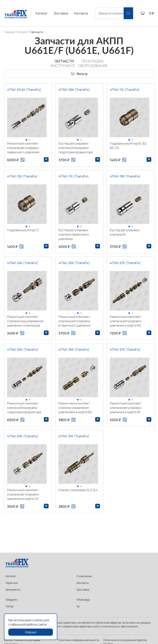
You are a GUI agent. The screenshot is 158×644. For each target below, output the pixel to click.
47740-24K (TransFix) (23, 263)
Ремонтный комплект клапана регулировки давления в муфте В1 (126, 408)
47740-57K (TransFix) (125, 349)
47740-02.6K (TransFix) (24, 90)
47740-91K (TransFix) (74, 436)
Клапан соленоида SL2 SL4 (78, 490)
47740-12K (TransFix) (22, 176)
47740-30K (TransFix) (23, 349)
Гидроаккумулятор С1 (23, 230)
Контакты (81, 13)
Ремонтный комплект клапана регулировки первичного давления (23, 148)
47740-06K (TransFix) (74, 90)
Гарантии (12, 583)
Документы (13, 590)
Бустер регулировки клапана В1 (125, 232)
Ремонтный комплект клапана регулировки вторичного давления (75, 321)
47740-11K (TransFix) (125, 90)
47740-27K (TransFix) (125, 263)
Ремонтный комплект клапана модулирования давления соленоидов (25, 321)
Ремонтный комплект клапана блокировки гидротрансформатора (24, 408)
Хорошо (31, 632)
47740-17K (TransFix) (74, 176)
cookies (38, 620)
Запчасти (37, 32)
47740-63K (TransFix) (23, 436)
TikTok (9, 606)
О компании (84, 576)
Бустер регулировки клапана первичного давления (74, 234)
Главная (9, 32)
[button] (26, 140)
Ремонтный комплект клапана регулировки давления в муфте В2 (126, 321)
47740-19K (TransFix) (125, 176)
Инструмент (63, 66)
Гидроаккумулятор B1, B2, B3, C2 (128, 146)
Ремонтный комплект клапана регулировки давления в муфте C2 (23, 494)
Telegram (11, 600)
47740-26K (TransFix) (74, 263)
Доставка (61, 13)
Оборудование (93, 66)
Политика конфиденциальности (78, 640)
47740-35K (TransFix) (74, 349)
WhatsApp (83, 600)
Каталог (42, 13)
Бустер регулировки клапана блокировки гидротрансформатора (76, 148)
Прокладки (92, 61)
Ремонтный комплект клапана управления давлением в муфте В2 (75, 408)
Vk (78, 606)
